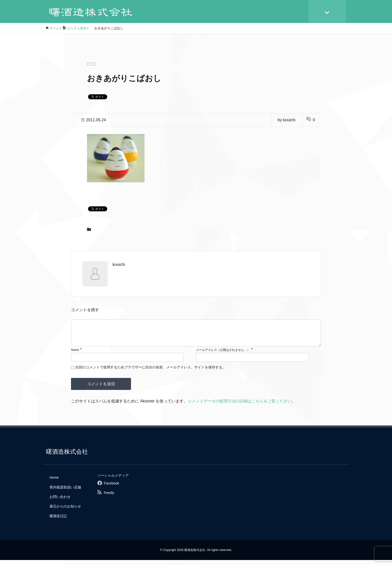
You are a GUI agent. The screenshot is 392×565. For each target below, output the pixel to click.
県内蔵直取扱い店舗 (65, 492)
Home (54, 482)
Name (75, 355)
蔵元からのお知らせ (65, 511)
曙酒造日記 (58, 521)
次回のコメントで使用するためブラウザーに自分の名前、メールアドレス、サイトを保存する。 (150, 372)
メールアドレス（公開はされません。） (223, 355)
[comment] (196, 335)
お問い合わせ (60, 502)
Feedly (109, 498)
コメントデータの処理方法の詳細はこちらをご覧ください (239, 406)
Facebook (111, 488)
